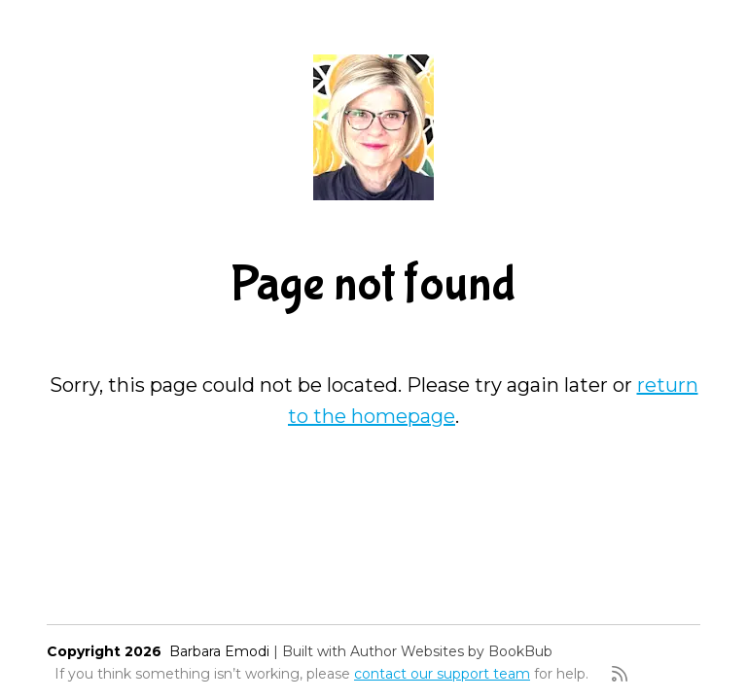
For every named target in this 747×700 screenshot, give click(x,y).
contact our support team (442, 674)
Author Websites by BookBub (451, 651)
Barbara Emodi (219, 651)
